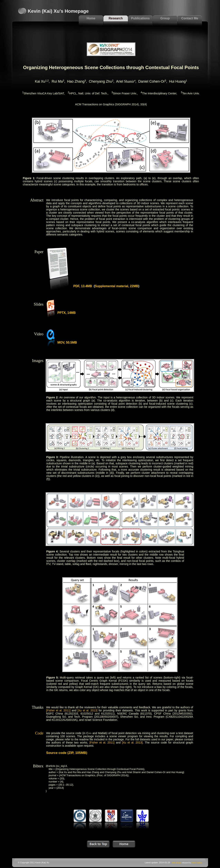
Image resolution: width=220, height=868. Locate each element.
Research (116, 18)
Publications (140, 18)
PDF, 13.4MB (83, 286)
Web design (177, 863)
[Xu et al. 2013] (87, 710)
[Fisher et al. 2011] (58, 710)
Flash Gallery (197, 863)
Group (165, 18)
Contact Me (190, 18)
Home (91, 18)
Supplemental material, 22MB (117, 286)
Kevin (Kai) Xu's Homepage (58, 11)
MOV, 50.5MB (67, 342)
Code (39, 733)
